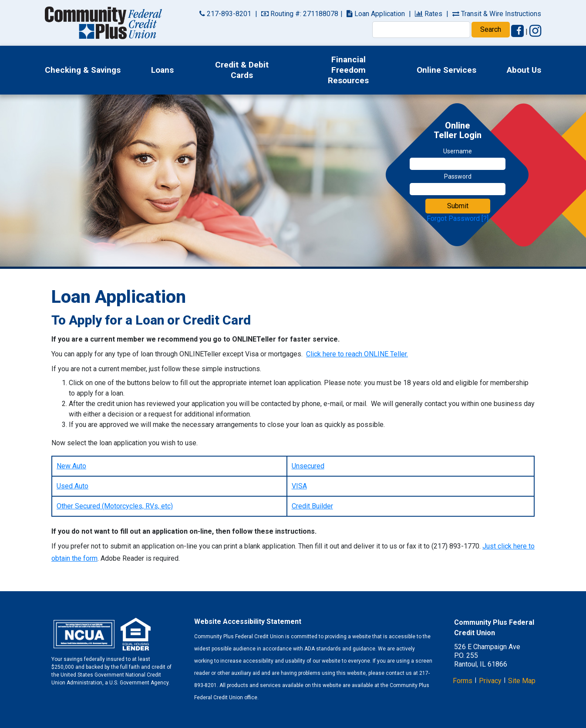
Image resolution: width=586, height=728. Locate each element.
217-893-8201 (225, 14)
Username (458, 151)
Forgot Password (453, 218)
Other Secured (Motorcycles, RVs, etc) (115, 506)
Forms (463, 681)
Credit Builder (312, 506)
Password (458, 176)
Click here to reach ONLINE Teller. (357, 354)
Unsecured (308, 466)
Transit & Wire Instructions (497, 14)
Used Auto (72, 486)
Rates (429, 14)
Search (491, 29)
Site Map (522, 681)
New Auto (71, 466)
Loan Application (376, 14)
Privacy (490, 681)
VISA (299, 486)
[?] (485, 218)
